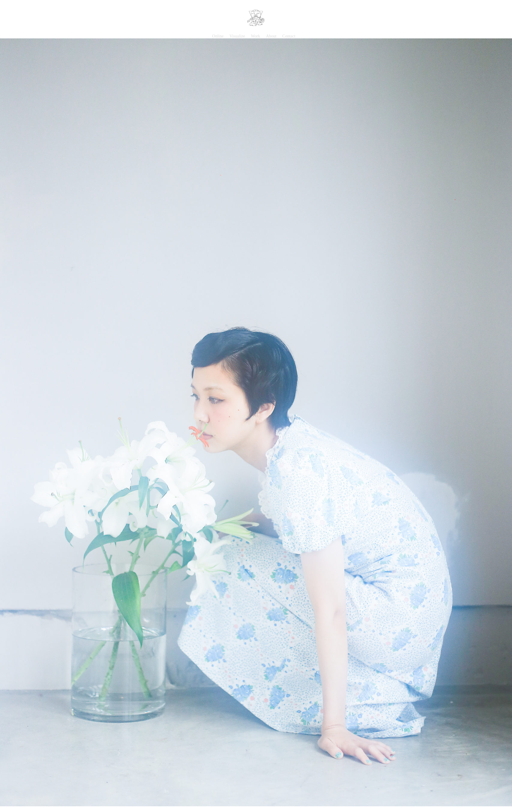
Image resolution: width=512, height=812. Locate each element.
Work (255, 36)
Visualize (237, 36)
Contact (289, 36)
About (271, 36)
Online (218, 36)
